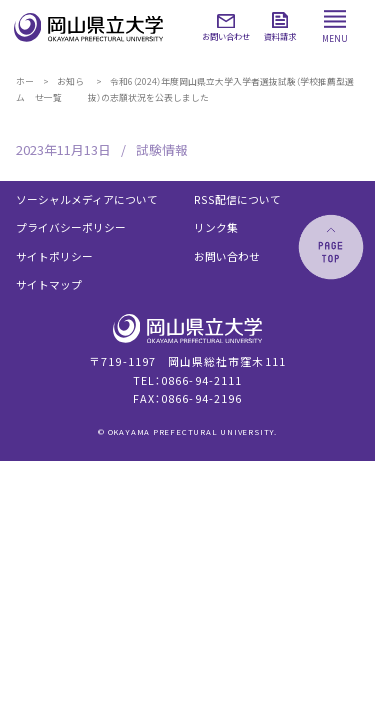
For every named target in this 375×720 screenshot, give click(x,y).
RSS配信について (237, 199)
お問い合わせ (227, 256)
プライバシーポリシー (71, 227)
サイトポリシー (54, 256)
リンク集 (216, 227)
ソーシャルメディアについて (87, 199)
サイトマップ (49, 284)
